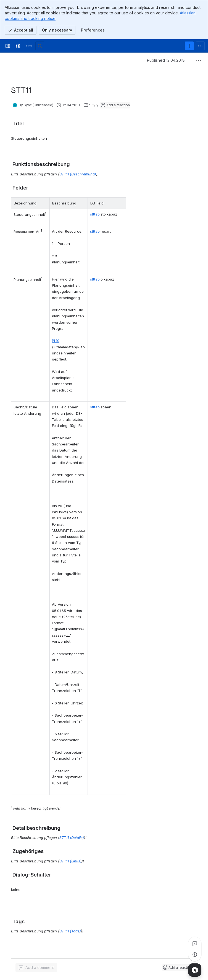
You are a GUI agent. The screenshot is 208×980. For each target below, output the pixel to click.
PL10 (56, 341)
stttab (95, 214)
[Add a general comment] (36, 968)
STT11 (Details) (72, 838)
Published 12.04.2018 (166, 60)
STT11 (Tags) (70, 931)
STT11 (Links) (70, 861)
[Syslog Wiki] (29, 46)
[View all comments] (195, 943)
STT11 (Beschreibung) (78, 174)
